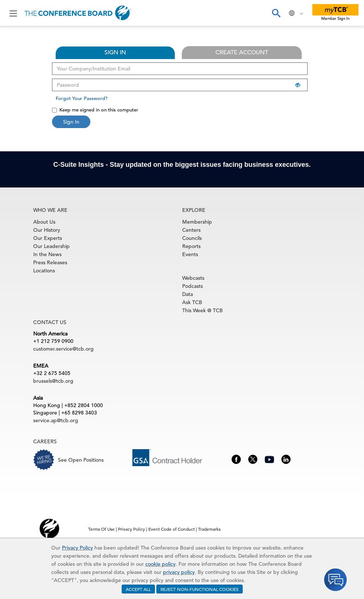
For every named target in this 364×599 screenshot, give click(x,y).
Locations (44, 271)
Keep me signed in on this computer (95, 110)
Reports (191, 246)
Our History (47, 230)
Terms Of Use (101, 529)
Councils (192, 238)
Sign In (71, 122)
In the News (47, 254)
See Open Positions (81, 460)
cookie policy (160, 564)
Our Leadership (51, 246)
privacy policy (179, 572)
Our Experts (48, 238)
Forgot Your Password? (82, 98)
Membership (197, 222)
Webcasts (193, 278)
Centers (191, 230)
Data (188, 294)
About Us (44, 222)
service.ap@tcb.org (56, 420)
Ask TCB (192, 302)
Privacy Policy (77, 548)
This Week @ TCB (202, 310)
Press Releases (50, 262)
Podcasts (193, 286)
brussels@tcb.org (53, 381)
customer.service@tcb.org (63, 349)
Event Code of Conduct (171, 529)
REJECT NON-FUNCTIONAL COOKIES (200, 589)
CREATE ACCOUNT (242, 52)
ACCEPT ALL (138, 589)
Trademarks (209, 529)
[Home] (78, 13)
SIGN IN (115, 52)
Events (190, 254)
